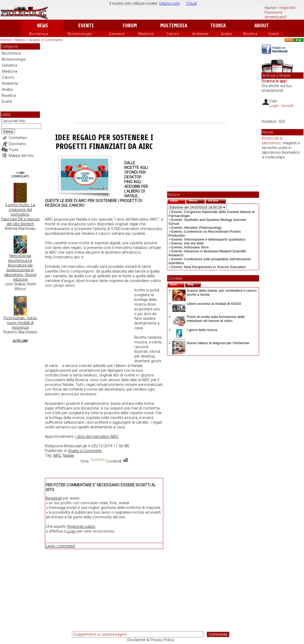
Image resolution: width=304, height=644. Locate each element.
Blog (194, 284)
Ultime (178, 200)
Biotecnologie (80, 34)
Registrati (287, 8)
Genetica (117, 34)
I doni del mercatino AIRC (97, 437)
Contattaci (18, 138)
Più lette (217, 200)
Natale (69, 455)
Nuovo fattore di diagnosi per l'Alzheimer (211, 343)
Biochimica (39, 34)
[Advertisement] (151, 83)
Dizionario (17, 144)
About (262, 26)
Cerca (8, 132)
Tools (14, 150)
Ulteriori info (170, 3)
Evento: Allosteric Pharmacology (196, 228)
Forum (130, 26)
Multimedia (174, 26)
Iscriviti (288, 106)
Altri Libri (20, 341)
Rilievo (197, 200)
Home (6, 40)
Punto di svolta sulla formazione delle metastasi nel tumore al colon (208, 319)
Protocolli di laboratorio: (272, 141)
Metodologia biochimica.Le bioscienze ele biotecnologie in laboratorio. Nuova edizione (20, 268)
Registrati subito (81, 526)
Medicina (146, 34)
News (42, 26)
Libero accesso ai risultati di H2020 (207, 304)
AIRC (57, 455)
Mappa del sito (21, 156)
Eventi (86, 26)
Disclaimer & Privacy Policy (151, 640)
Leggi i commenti (60, 546)
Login (71, 531)
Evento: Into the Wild (187, 243)
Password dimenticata (275, 15)
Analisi (226, 34)
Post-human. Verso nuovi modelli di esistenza (20, 323)
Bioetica (250, 34)
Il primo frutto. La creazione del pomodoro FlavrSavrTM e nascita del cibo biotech (20, 214)
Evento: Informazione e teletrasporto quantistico (208, 239)
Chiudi (192, 3)
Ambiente (200, 34)
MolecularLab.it (77, 446)
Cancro (173, 34)
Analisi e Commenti (46, 40)
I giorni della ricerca (195, 330)
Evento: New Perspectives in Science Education (209, 267)
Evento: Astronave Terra (190, 247)
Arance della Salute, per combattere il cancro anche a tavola (215, 292)
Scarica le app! (274, 81)
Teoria (218, 26)
